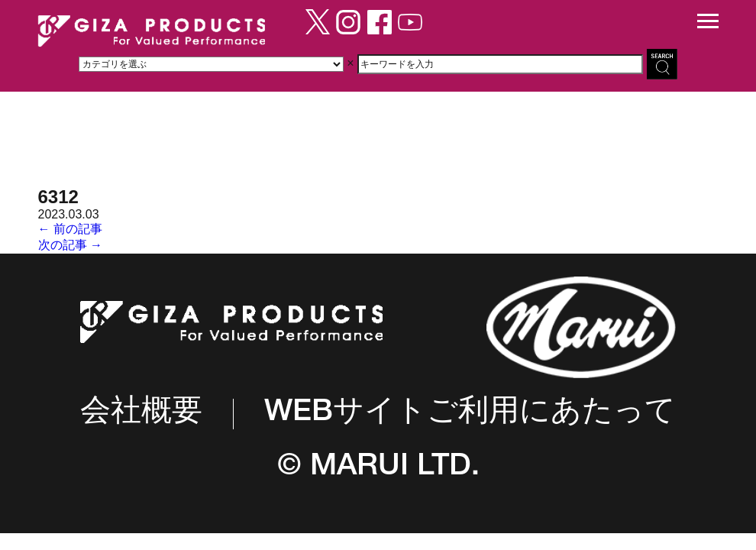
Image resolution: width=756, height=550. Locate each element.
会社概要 (141, 414)
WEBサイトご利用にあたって (470, 414)
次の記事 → (70, 245)
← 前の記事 (70, 229)
